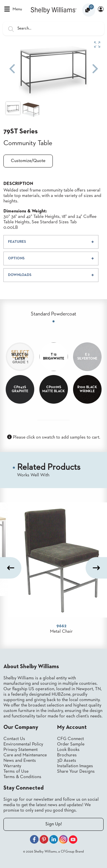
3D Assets (67, 761)
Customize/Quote (28, 161)
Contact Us (14, 739)
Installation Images (75, 766)
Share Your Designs (76, 772)
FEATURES (17, 242)
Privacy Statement (21, 750)
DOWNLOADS (20, 275)
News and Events (20, 761)
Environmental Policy (23, 744)
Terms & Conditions (22, 777)
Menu (13, 9)
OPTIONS (16, 258)
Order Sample (71, 744)
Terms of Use (16, 772)
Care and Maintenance (25, 755)
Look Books (68, 750)
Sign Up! (54, 824)
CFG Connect (70, 739)
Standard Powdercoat (53, 314)
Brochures (67, 755)
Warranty (12, 766)
